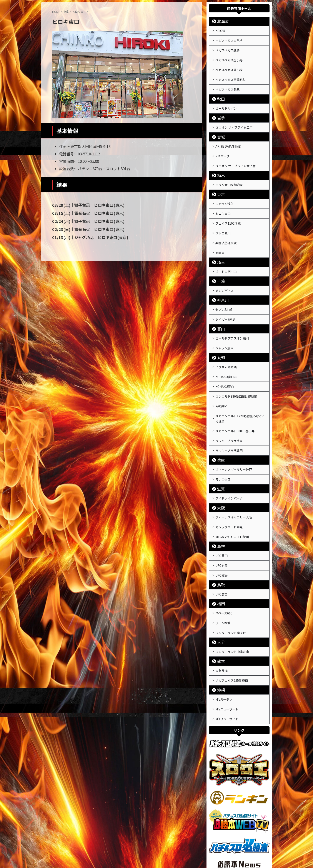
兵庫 (219, 430)
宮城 (219, 129)
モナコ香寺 (223, 448)
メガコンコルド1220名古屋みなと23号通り (240, 392)
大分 (219, 601)
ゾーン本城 (223, 583)
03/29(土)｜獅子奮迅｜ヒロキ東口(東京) (84, 205)
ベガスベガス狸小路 (229, 57)
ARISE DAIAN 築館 (228, 138)
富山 (219, 309)
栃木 (219, 165)
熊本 (219, 619)
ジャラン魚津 (224, 327)
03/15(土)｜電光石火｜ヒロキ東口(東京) (84, 213)
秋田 (219, 93)
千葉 (219, 264)
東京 (219, 183)
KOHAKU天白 (225, 363)
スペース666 (224, 574)
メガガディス (224, 273)
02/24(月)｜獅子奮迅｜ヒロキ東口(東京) (84, 221)
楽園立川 (221, 237)
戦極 (156, 854)
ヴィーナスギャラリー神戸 (234, 439)
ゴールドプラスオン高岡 (232, 318)
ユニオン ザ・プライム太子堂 (236, 156)
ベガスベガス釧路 (227, 48)
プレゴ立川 (223, 219)
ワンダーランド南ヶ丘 (231, 592)
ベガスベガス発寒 (227, 84)
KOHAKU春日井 (226, 354)
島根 (219, 511)
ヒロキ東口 (223, 201)
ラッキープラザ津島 (229, 412)
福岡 (219, 565)
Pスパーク (222, 147)
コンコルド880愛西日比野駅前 (236, 372)
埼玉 (219, 246)
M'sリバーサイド (227, 673)
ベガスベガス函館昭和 (231, 75)
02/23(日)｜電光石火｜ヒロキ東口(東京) (84, 229)
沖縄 (219, 646)
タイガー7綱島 (225, 300)
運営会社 (141, 844)
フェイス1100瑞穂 (228, 210)
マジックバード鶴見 (229, 493)
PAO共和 (221, 380)
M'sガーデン (224, 655)
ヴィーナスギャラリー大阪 (234, 484)
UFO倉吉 (221, 556)
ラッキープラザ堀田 (229, 421)
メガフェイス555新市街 (232, 637)
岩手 (219, 111)
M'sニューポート (227, 664)
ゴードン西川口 (226, 255)
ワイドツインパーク (229, 466)
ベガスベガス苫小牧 (229, 66)
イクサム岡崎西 (226, 345)
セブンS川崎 (224, 291)
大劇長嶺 (221, 628)
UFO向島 (221, 529)
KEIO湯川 (222, 30)
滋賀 (219, 457)
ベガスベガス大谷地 (229, 39)
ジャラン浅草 (224, 192)
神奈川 (221, 282)
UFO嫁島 (221, 538)
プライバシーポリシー (165, 844)
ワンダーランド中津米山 (232, 610)
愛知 (219, 336)
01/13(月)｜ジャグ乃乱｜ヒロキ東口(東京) (86, 236)
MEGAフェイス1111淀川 (232, 502)
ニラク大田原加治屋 (229, 174)
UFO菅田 (221, 520)
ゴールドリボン (226, 102)
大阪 (219, 475)
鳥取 (219, 547)
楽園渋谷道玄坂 (226, 228)
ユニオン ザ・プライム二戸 (234, 120)
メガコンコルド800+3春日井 (235, 404)
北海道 (221, 21)
